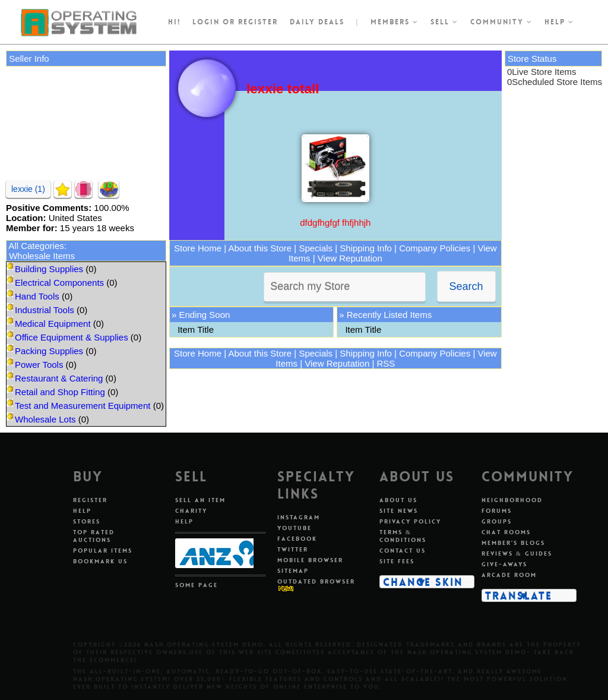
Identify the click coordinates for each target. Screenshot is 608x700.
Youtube (294, 528)
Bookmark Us (100, 561)
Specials (316, 248)
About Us (398, 500)
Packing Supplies (49, 351)
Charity (191, 511)
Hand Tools (37, 296)
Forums (497, 511)
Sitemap (293, 571)
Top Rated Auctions (94, 536)
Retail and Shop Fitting (60, 392)
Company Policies (435, 248)
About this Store (260, 248)
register (258, 22)
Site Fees (397, 561)
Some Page (197, 585)
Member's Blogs (513, 543)
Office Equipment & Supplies (72, 337)
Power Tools (39, 365)
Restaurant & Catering (59, 378)
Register (90, 500)
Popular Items (103, 551)
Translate (519, 595)
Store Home (198, 248)
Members (395, 22)
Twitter (293, 549)
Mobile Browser (310, 560)
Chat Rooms (506, 532)
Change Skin (423, 582)
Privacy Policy (410, 521)
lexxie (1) (28, 189)
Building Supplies (49, 269)
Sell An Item (200, 500)
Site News (399, 511)
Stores (87, 521)
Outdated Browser (316, 581)
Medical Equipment (53, 324)
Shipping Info (366, 248)
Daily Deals (317, 22)
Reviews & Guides (517, 554)
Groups (497, 521)
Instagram (299, 517)
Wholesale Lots (45, 419)
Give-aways (504, 564)
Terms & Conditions (403, 536)
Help (559, 22)
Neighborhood (512, 500)
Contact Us (403, 551)
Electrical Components (59, 283)
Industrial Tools (45, 310)
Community (501, 22)
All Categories (36, 246)
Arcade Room (509, 575)
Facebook (297, 539)
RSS (386, 363)
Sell (444, 22)
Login (206, 22)
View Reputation (350, 258)
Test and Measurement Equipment (83, 406)
